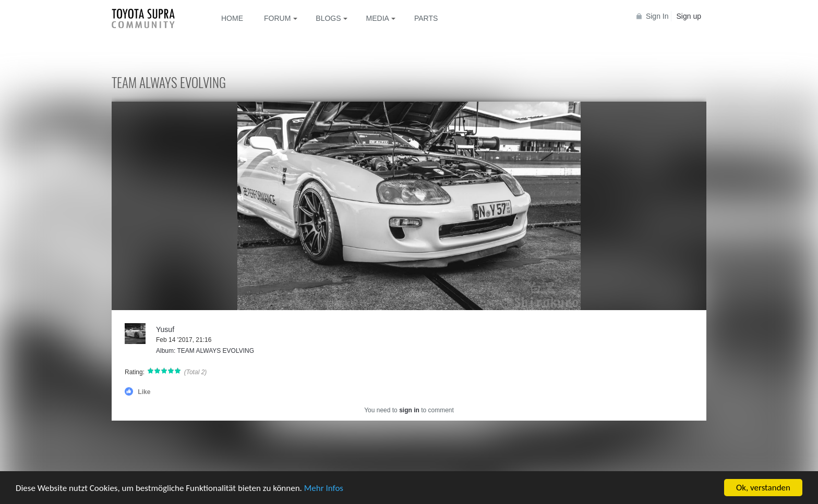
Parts (426, 18)
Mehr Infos (324, 489)
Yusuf (165, 329)
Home (232, 18)
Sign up (689, 16)
